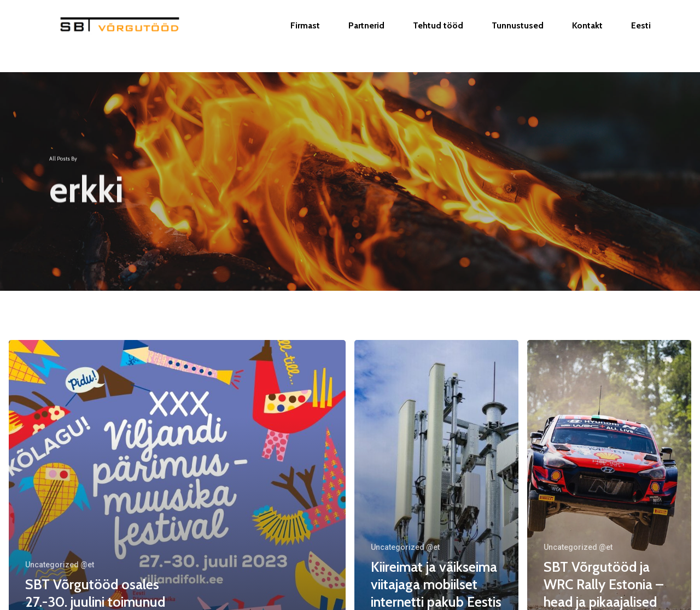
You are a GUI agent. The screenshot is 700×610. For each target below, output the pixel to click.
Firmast (305, 36)
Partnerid (366, 36)
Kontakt (587, 36)
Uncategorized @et (60, 565)
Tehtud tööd (438, 36)
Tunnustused (518, 36)
